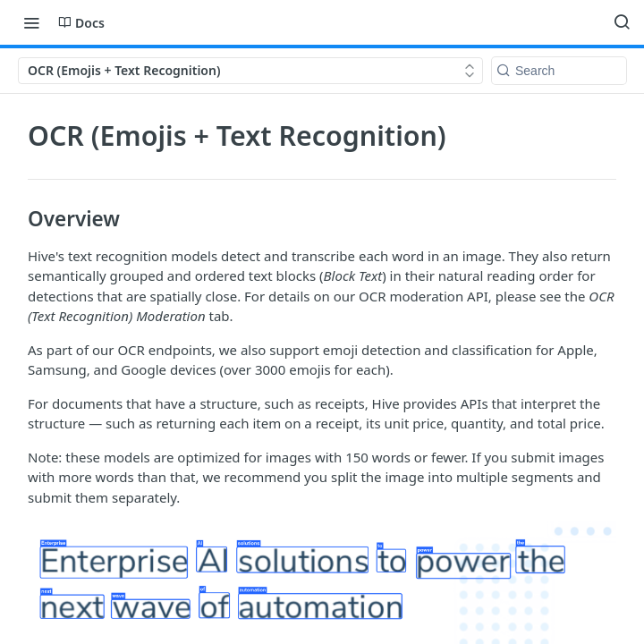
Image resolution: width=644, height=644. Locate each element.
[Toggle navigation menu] (31, 22)
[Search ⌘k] (622, 22)
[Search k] (559, 71)
